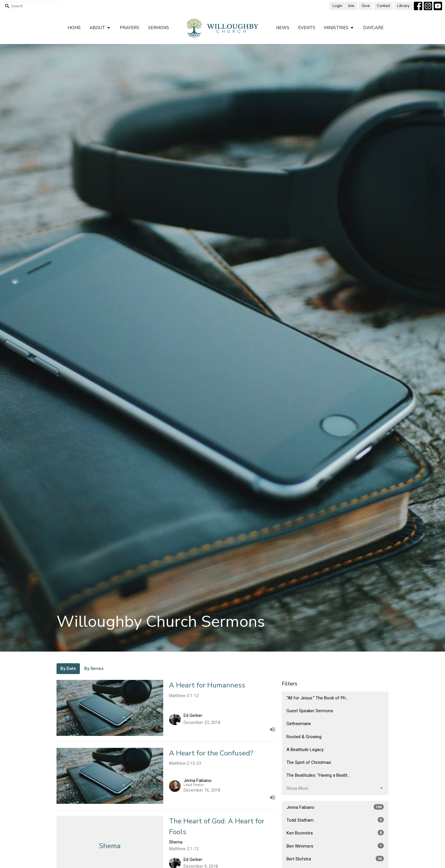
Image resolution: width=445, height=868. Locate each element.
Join (351, 6)
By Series (94, 668)
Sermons (159, 28)
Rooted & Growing (304, 737)
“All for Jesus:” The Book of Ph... (317, 698)
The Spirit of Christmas (309, 762)
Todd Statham (335, 820)
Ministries (339, 28)
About (100, 28)
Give (366, 6)
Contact (383, 6)
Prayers (130, 28)
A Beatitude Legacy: (305, 750)
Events (307, 28)
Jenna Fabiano (335, 807)
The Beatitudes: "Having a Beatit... (318, 775)
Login (337, 6)
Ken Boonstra (335, 833)
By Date (68, 668)
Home (74, 28)
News (283, 28)
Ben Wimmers (335, 846)
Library (403, 6)
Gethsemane (299, 724)
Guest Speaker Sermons (310, 711)
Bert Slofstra (335, 859)
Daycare (373, 28)
